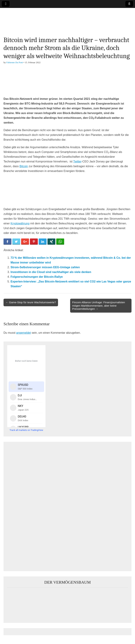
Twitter (77, 161)
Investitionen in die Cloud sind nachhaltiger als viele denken (51, 272)
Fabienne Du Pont (15, 62)
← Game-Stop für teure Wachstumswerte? (31, 302)
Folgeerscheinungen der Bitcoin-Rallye (37, 277)
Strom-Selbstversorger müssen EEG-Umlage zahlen (45, 267)
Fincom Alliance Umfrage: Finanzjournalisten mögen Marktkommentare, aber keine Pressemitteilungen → (99, 305)
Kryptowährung (20, 223)
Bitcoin (24, 166)
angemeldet (24, 333)
